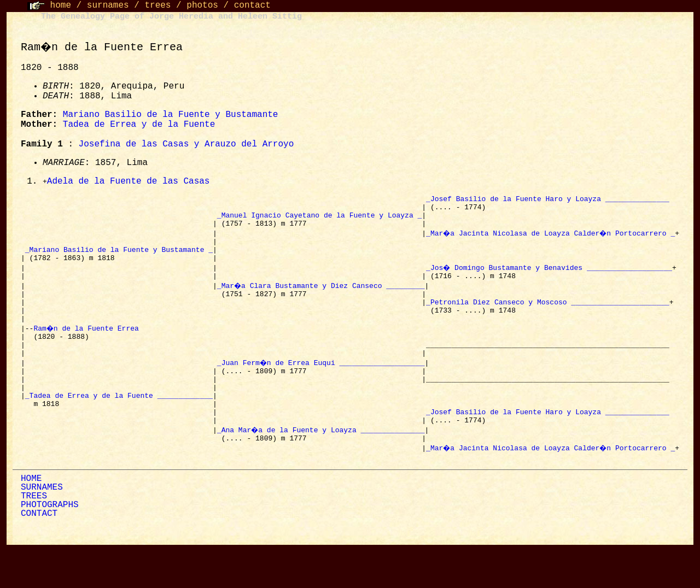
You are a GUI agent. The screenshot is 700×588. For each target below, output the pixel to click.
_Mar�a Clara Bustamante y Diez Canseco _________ (320, 299)
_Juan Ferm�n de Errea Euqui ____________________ (320, 387)
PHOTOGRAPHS (48, 545)
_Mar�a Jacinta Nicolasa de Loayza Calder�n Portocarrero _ (550, 240)
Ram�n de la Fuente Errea (88, 348)
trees (157, 5)
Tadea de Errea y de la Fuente (137, 125)
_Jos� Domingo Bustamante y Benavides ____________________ (548, 279)
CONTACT (37, 554)
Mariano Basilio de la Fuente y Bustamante (169, 115)
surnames (108, 5)
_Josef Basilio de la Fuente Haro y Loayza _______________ (546, 201)
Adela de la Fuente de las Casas (127, 182)
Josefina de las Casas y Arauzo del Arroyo (185, 144)
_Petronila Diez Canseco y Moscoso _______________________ (546, 319)
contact (252, 5)
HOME (30, 519)
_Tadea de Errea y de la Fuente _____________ (117, 427)
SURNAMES (40, 527)
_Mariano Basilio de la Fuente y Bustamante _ (117, 260)
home (61, 5)
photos (202, 5)
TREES (32, 536)
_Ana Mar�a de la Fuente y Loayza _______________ (320, 466)
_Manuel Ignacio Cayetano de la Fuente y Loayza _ (318, 220)
